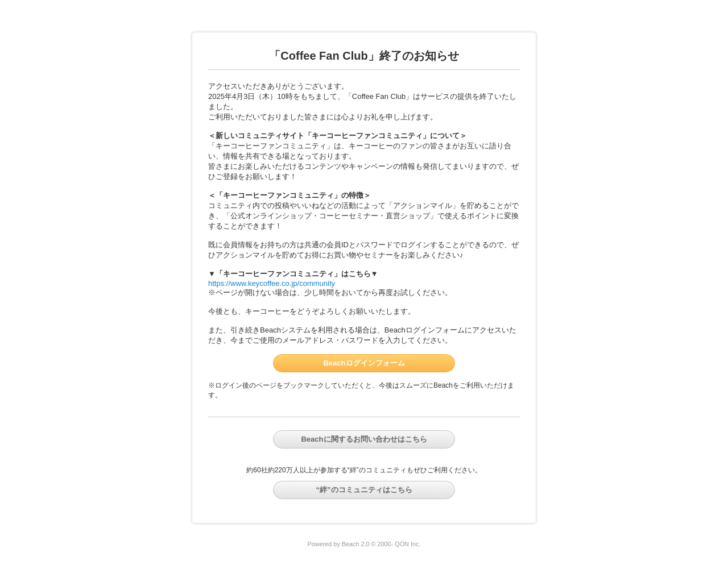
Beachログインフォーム (364, 363)
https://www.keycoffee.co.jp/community (272, 283)
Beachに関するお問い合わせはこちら (364, 439)
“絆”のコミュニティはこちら (364, 490)
